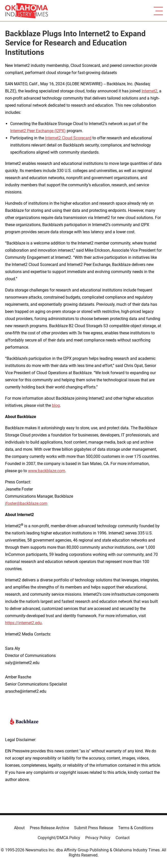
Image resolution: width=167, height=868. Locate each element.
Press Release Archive (49, 828)
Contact (123, 838)
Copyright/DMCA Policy (59, 838)
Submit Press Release (94, 828)
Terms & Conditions (136, 828)
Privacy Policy (98, 838)
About (19, 828)
